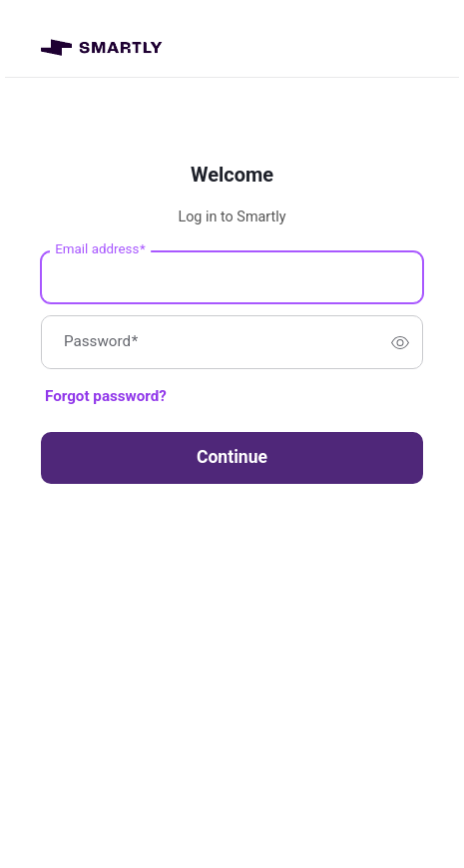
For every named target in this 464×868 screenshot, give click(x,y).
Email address (100, 250)
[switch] (400, 342)
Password (101, 343)
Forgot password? (106, 396)
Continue (232, 457)
